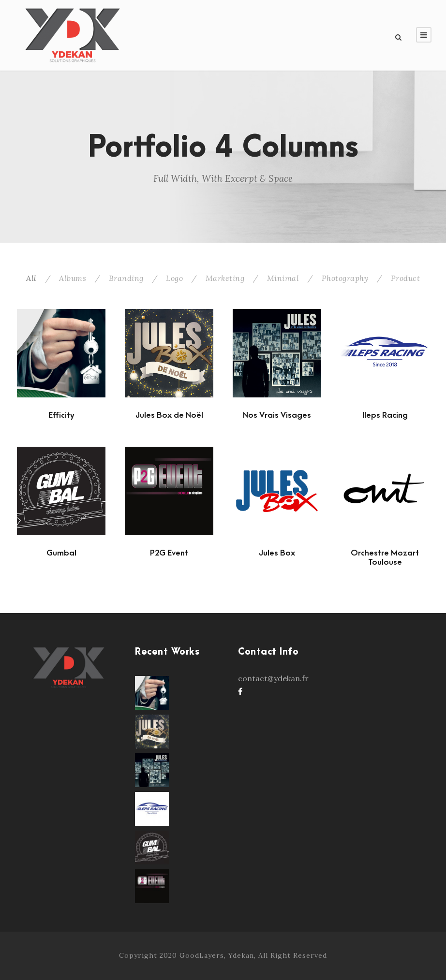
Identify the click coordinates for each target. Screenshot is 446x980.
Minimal (283, 278)
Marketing (225, 278)
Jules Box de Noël (169, 415)
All (31, 278)
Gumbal (61, 553)
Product (406, 278)
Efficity (61, 415)
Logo (174, 278)
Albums (73, 278)
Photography (345, 278)
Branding (126, 278)
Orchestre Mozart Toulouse (385, 558)
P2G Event (169, 553)
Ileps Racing (385, 415)
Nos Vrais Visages (277, 415)
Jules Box (277, 553)
